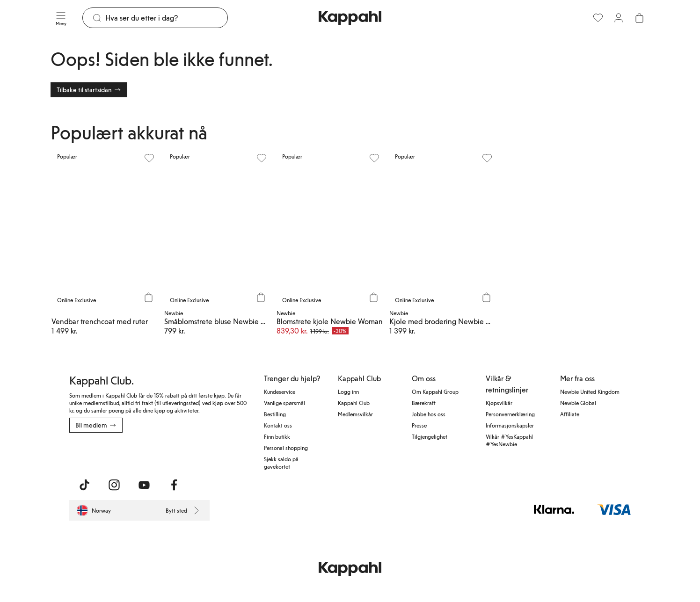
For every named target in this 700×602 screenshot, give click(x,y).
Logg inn (348, 392)
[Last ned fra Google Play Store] (159, 453)
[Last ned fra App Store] (97, 453)
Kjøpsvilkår (499, 403)
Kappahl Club (354, 403)
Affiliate (570, 414)
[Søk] (166, 18)
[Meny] (61, 18)
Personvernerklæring (510, 414)
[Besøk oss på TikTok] (84, 485)
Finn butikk (277, 436)
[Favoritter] (598, 18)
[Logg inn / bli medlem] (619, 18)
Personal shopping (286, 448)
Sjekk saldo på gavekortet (281, 463)
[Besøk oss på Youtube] (144, 485)
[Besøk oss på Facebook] (174, 485)
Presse (419, 425)
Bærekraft (424, 403)
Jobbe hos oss (429, 414)
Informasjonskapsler (510, 425)
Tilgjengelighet (430, 436)
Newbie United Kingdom (590, 392)
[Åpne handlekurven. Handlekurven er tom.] (639, 18)
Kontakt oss (278, 425)
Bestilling (275, 414)
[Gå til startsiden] (350, 18)
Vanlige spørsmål (284, 403)
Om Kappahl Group (435, 392)
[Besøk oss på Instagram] (114, 485)
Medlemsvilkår (355, 414)
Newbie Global (578, 403)
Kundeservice (280, 392)
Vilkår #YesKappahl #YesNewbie (509, 440)
